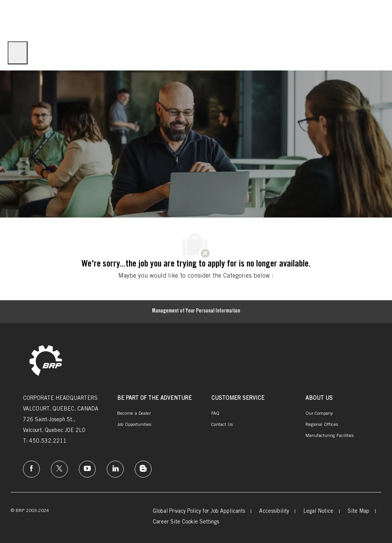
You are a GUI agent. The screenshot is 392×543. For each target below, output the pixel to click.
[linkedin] (115, 469)
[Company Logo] (19, 18)
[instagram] (87, 469)
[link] (46, 361)
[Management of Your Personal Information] (196, 312)
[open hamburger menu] (18, 53)
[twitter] (59, 469)
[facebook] (31, 469)
